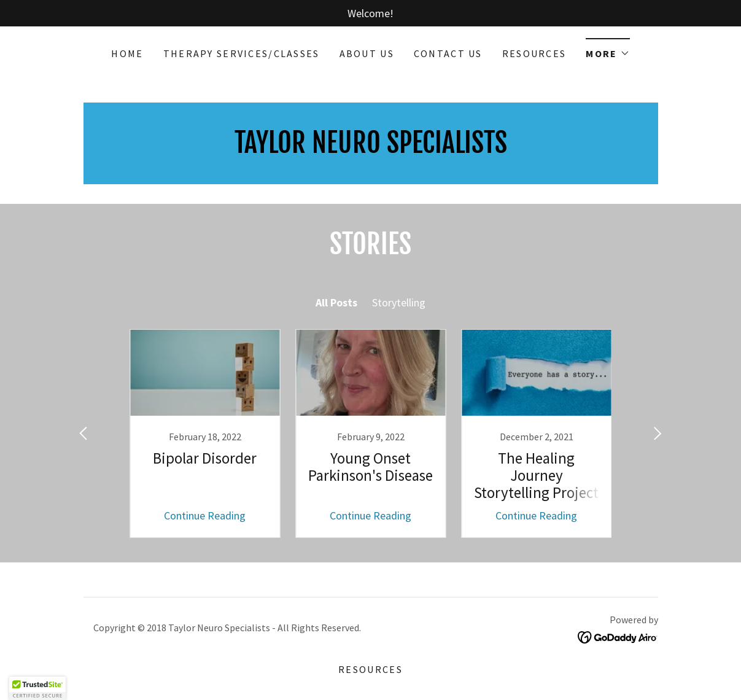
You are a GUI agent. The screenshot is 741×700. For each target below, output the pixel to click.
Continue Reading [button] (205, 515)
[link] (205, 434)
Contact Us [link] (448, 53)
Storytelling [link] (399, 302)
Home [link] (127, 53)
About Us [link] (367, 53)
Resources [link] (534, 53)
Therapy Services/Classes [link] (242, 53)
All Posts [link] (336, 302)
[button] (607, 49)
